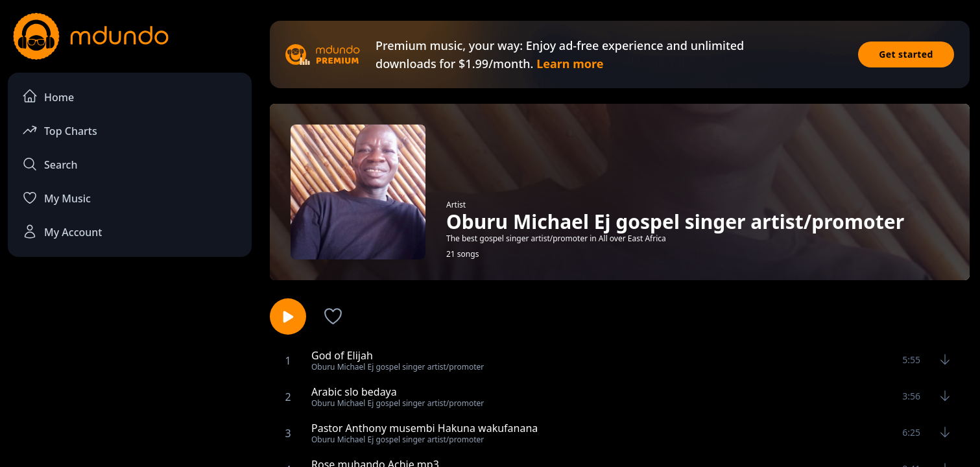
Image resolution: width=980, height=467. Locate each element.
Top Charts (60, 130)
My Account (62, 232)
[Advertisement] (130, 374)
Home (48, 96)
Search (50, 164)
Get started (906, 54)
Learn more (570, 64)
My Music (56, 198)
